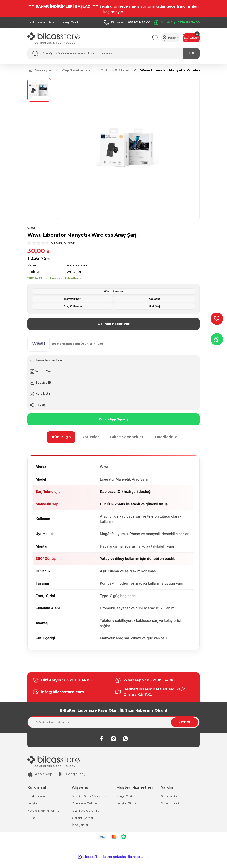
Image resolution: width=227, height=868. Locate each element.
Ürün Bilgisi (61, 438)
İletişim (33, 805)
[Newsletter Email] (113, 723)
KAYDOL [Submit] (185, 723)
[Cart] (187, 38)
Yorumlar (91, 438)
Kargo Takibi (126, 797)
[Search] (113, 53)
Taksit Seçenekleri (127, 438)
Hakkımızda (37, 797)
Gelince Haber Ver (114, 324)
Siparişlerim (170, 797)
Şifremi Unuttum (174, 805)
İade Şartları (82, 832)
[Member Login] (159, 38)
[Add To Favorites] (113, 361)
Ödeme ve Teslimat (88, 810)
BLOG (32, 820)
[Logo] (54, 38)
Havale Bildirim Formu (45, 812)
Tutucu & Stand (79, 265)
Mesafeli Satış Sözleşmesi (83, 800)
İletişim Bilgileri (128, 805)
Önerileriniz (166, 438)
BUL (192, 53)
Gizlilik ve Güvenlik (87, 817)
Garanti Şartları (84, 825)
